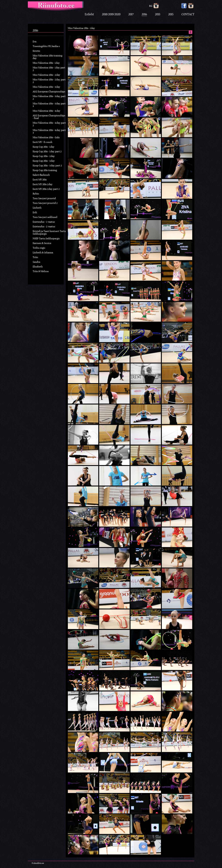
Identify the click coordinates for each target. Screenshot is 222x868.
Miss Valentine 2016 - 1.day (46, 63)
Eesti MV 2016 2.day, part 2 (46, 189)
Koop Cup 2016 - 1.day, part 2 (47, 152)
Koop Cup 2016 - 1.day (43, 147)
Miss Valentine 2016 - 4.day (46, 111)
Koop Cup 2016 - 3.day (44, 161)
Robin (36, 194)
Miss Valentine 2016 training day (47, 57)
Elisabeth (38, 267)
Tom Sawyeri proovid (44, 199)
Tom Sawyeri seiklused (45, 217)
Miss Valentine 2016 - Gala (46, 138)
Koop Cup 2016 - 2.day (44, 156)
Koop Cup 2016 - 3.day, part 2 (47, 166)
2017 (131, 15)
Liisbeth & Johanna (43, 253)
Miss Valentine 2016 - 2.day (46, 75)
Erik (35, 213)
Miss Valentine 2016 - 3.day (46, 87)
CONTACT (188, 15)
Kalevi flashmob (41, 175)
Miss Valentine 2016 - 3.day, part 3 (49, 105)
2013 (158, 15)
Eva (35, 42)
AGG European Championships (49, 92)
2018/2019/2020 (111, 15)
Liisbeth (37, 208)
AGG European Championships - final (49, 117)
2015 (171, 15)
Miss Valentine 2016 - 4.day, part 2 (49, 124)
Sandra (36, 262)
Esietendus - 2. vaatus (44, 227)
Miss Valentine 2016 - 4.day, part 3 (49, 132)
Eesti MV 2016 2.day (43, 185)
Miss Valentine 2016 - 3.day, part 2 (49, 98)
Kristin (36, 51)
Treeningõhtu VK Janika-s (46, 46)
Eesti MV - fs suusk (42, 142)
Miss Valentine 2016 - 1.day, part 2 (49, 69)
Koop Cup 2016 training (45, 170)
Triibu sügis (39, 248)
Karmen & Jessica (42, 243)
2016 (144, 15)
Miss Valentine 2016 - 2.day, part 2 (49, 81)
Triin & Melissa (41, 272)
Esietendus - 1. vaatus (44, 222)
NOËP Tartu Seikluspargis (46, 239)
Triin (35, 257)
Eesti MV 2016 (40, 180)
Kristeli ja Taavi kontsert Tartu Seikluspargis (49, 233)
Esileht (89, 15)
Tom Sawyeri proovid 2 (45, 203)
